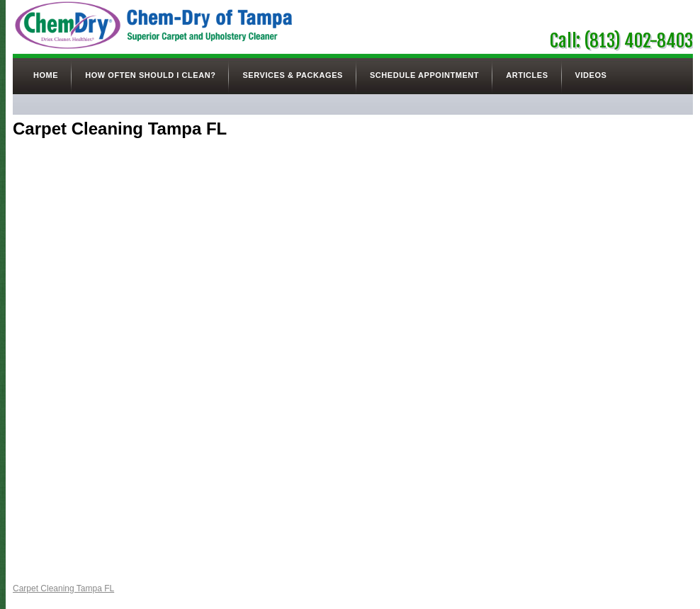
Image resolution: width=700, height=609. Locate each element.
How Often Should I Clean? (150, 75)
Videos (591, 75)
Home (46, 75)
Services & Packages (292, 75)
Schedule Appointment (424, 75)
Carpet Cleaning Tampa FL (63, 588)
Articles (527, 75)
